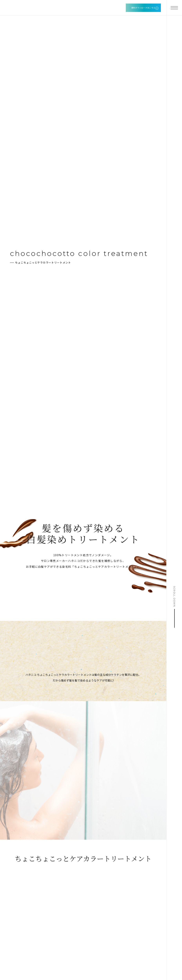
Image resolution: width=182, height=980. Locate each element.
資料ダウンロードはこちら (143, 8)
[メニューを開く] (174, 8)
